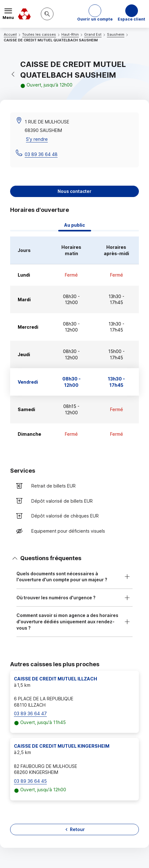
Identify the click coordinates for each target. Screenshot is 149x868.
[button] (95, 14)
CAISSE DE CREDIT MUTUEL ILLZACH (56, 679)
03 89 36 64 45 (30, 781)
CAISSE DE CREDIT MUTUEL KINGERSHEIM (62, 746)
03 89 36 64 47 (30, 713)
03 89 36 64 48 (41, 154)
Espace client (131, 19)
